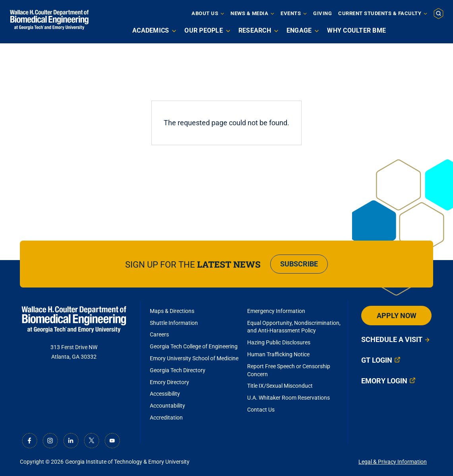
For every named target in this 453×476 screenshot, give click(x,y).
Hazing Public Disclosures (279, 342)
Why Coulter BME (356, 30)
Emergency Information (276, 311)
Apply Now (397, 316)
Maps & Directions (172, 311)
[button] (438, 13)
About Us (205, 13)
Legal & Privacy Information (393, 462)
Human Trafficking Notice (278, 354)
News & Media (249, 13)
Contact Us (261, 410)
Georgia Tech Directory (178, 370)
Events (291, 13)
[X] (91, 441)
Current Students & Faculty (380, 13)
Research (255, 30)
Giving (322, 13)
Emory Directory (169, 382)
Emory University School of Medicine (195, 358)
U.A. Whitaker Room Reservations (288, 398)
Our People (204, 30)
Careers (159, 334)
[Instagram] (50, 441)
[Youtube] (112, 441)
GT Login (377, 360)
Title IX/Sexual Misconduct (280, 386)
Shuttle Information (174, 323)
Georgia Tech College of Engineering (194, 346)
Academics (151, 30)
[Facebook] (29, 441)
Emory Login (384, 381)
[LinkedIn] (71, 441)
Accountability (167, 406)
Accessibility (165, 394)
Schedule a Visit (392, 339)
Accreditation (166, 418)
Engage (299, 30)
